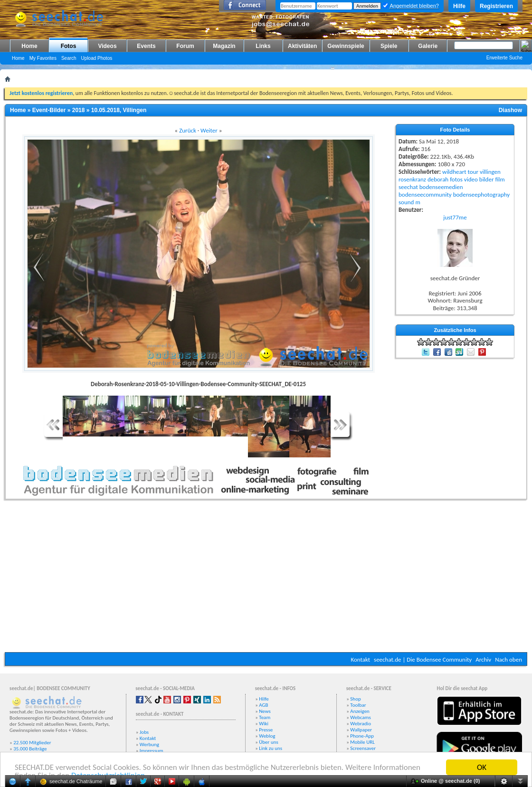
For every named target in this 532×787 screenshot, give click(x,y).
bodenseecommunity (425, 194)
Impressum (152, 751)
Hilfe (459, 6)
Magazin (224, 46)
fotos (456, 179)
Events (146, 46)
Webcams (361, 717)
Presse (266, 730)
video (471, 179)
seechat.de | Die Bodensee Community (423, 659)
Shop (355, 699)
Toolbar (358, 705)
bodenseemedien (441, 187)
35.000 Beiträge (30, 749)
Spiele (389, 46)
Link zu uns (271, 748)
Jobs (144, 732)
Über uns (269, 742)
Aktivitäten (302, 46)
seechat (408, 187)
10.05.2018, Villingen (119, 110)
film (500, 179)
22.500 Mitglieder (32, 743)
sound (406, 202)
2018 (79, 110)
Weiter (209, 130)
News (265, 711)
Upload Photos (97, 58)
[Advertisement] (266, 578)
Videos (107, 46)
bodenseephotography (481, 194)
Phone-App (362, 736)
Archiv (483, 659)
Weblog (267, 736)
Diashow (510, 110)
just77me (455, 217)
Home (29, 46)
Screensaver (363, 748)
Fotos (69, 46)
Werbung (149, 744)
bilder (487, 179)
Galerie (428, 46)
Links (263, 46)
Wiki (264, 724)
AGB (263, 705)
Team (265, 717)
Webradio (361, 724)
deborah (438, 179)
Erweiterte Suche (504, 58)
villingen (490, 172)
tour (473, 172)
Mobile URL (362, 742)
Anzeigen (360, 711)
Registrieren (496, 6)
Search (69, 58)
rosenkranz (412, 179)
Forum (185, 46)
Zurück (188, 130)
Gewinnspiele (346, 46)
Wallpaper (361, 730)
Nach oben (508, 659)
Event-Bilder (49, 110)
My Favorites (43, 58)
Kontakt (360, 659)
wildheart (454, 172)
